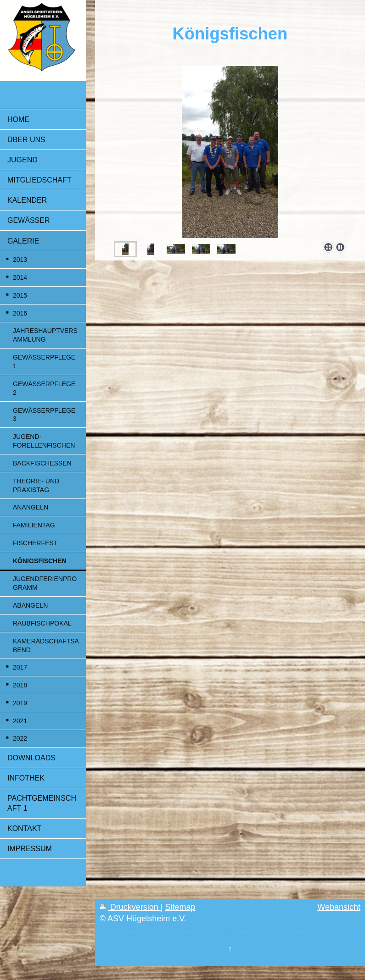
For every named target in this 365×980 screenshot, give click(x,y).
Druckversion (130, 907)
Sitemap (180, 907)
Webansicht (339, 907)
